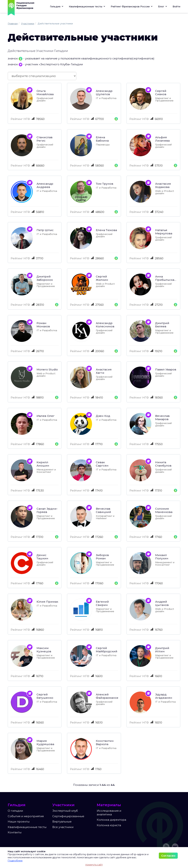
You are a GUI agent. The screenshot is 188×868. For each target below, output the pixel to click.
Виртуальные (62, 822)
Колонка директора (111, 820)
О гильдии (15, 811)
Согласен (168, 856)
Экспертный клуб (65, 811)
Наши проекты (19, 822)
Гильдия (57, 6)
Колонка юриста (109, 825)
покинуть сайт (94, 865)
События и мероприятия (26, 816)
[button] (87, 6)
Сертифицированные (68, 816)
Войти (176, 6)
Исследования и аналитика (109, 813)
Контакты (15, 832)
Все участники (63, 827)
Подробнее (15, 860)
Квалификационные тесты (27, 827)
